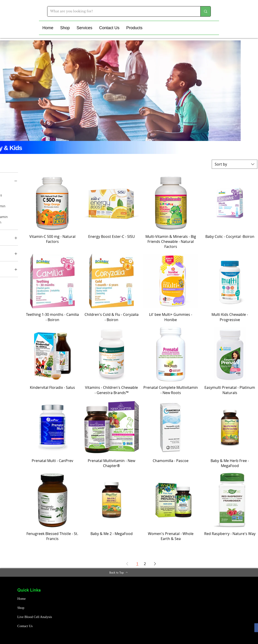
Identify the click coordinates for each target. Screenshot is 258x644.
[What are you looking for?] (120, 11)
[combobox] (235, 164)
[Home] (33, 599)
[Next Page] (155, 564)
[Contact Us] (33, 626)
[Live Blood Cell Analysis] (36, 617)
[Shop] (33, 608)
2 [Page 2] (145, 564)
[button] (65, 28)
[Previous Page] (127, 564)
